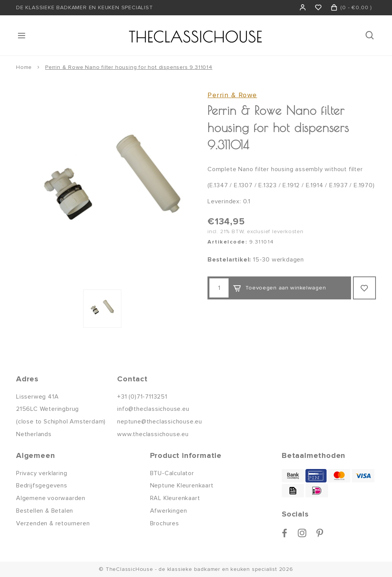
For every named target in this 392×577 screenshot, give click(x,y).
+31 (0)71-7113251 (142, 397)
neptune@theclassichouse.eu (160, 422)
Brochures (165, 523)
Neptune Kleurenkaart (182, 485)
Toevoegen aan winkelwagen (279, 288)
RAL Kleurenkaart (175, 498)
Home (24, 67)
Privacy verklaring (42, 473)
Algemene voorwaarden (51, 498)
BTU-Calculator (172, 473)
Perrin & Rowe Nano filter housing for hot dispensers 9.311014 (129, 67)
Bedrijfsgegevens (42, 485)
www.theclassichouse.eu (153, 434)
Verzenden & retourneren (53, 523)
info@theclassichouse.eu (153, 409)
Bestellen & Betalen (45, 511)
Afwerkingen (169, 511)
